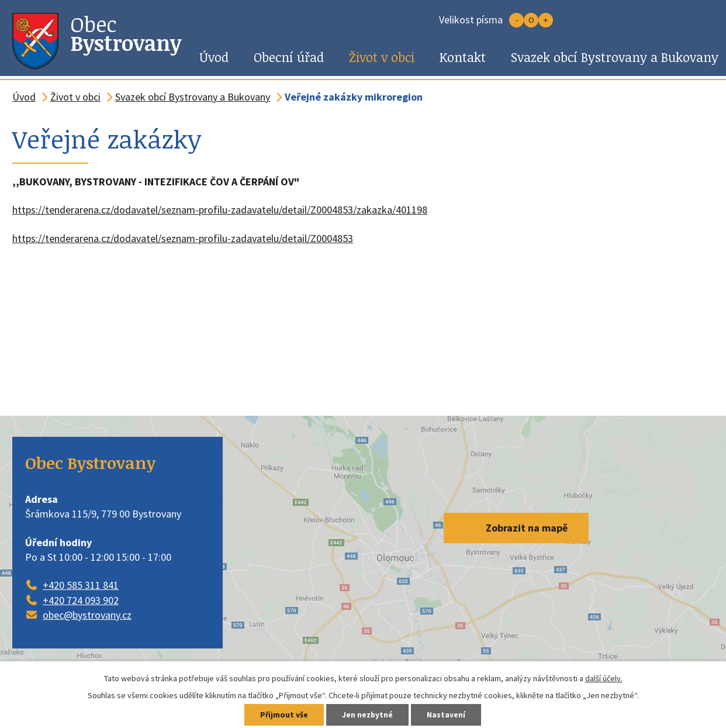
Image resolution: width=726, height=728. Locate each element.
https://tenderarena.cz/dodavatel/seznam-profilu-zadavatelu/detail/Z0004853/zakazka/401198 (220, 210)
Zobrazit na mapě (527, 528)
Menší (516, 20)
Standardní (531, 20)
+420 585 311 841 (81, 585)
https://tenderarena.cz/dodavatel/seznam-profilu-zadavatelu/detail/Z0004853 (183, 238)
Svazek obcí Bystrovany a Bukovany (193, 97)
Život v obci (382, 57)
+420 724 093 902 (81, 600)
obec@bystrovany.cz (87, 615)
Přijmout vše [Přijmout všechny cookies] (283, 715)
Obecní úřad (289, 57)
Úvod (214, 57)
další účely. (604, 678)
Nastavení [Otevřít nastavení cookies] (448, 715)
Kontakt (463, 57)
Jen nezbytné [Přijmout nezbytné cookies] (368, 715)
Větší (546, 20)
